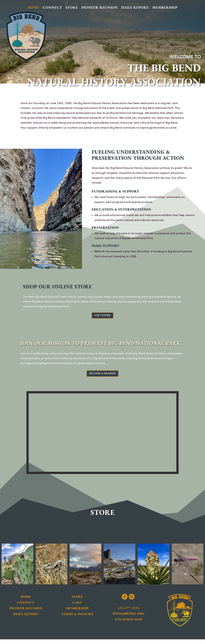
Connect (52, 8)
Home (33, 8)
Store (72, 8)
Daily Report (135, 8)
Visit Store (102, 317)
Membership (165, 8)
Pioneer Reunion (100, 8)
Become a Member (103, 377)
